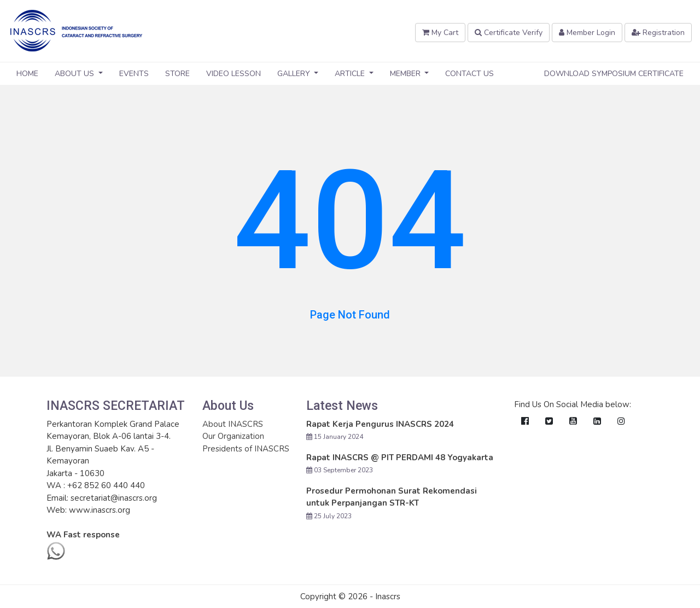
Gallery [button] (295, 74)
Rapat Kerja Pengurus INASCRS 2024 (380, 424)
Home (27, 74)
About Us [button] (75, 74)
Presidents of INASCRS (246, 449)
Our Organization (233, 436)
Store (177, 74)
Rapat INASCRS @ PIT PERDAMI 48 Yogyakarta (400, 458)
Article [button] (351, 74)
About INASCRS (233, 424)
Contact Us (469, 74)
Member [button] (406, 74)
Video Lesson (234, 74)
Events (134, 74)
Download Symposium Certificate (614, 74)
